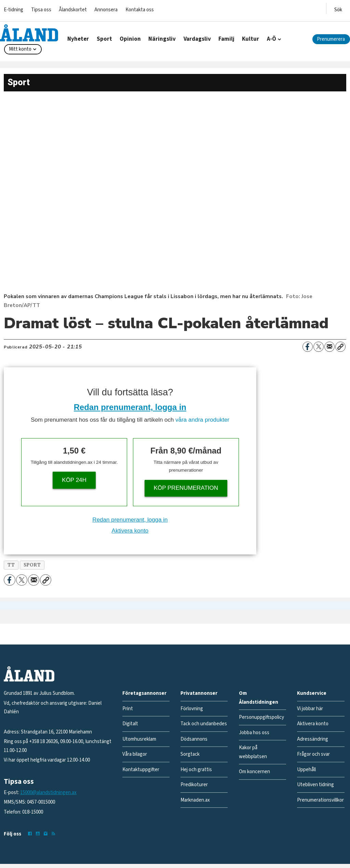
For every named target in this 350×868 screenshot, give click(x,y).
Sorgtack (190, 754)
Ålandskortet (73, 10)
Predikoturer (194, 785)
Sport (104, 39)
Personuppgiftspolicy (261, 717)
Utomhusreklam (139, 739)
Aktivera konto (130, 531)
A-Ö (272, 39)
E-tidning (14, 10)
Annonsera (106, 10)
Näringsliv (162, 39)
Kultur (251, 39)
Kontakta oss (140, 10)
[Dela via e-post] (329, 347)
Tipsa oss (41, 10)
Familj (226, 39)
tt (11, 565)
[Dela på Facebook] (308, 347)
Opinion (130, 39)
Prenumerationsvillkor (320, 800)
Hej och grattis (196, 770)
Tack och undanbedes (204, 724)
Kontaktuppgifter (141, 770)
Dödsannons (194, 739)
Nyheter (78, 39)
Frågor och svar (313, 754)
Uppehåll (306, 770)
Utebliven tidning (315, 785)
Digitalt (130, 724)
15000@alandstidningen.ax (48, 793)
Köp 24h (74, 480)
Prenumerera (331, 39)
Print (128, 709)
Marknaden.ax (195, 800)
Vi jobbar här (310, 709)
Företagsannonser (144, 693)
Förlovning (192, 709)
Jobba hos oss (254, 733)
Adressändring (313, 739)
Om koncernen (254, 772)
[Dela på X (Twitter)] (319, 347)
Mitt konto (20, 49)
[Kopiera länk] (340, 347)
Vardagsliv (197, 39)
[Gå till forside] (29, 33)
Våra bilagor (135, 754)
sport (32, 565)
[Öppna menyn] (338, 8)
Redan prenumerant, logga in (130, 407)
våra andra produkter (202, 420)
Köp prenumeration (186, 488)
